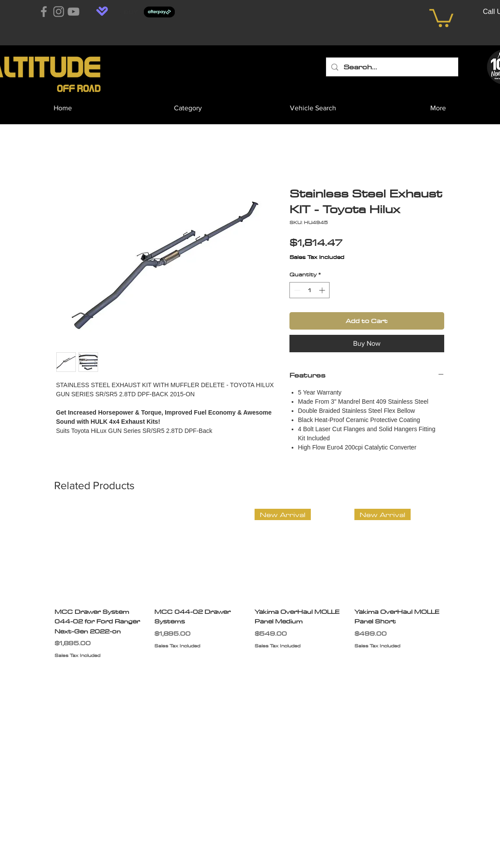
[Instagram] (59, 12)
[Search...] (392, 67)
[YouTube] (73, 12)
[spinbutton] (310, 290)
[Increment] (323, 290)
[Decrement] (296, 290)
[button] (441, 17)
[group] (250, 589)
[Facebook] (44, 12)
